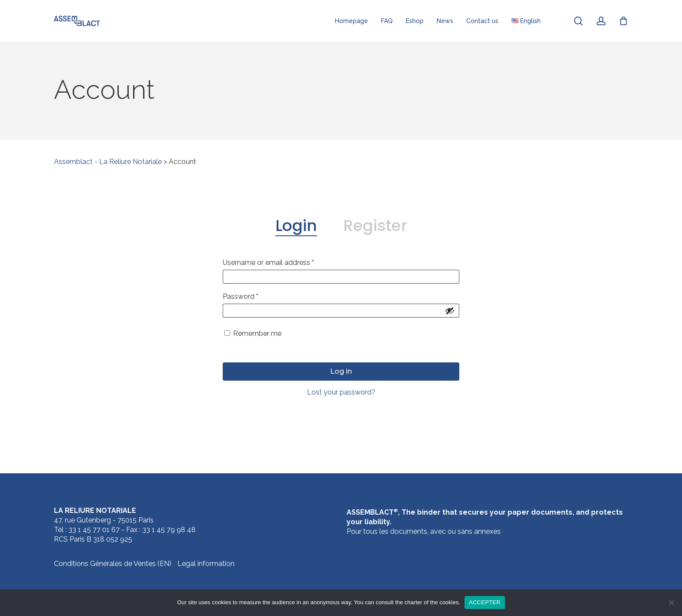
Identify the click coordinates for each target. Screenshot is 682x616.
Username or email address (268, 263)
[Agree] (671, 603)
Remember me (257, 333)
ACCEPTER (485, 602)
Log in (341, 371)
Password (241, 296)
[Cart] (623, 21)
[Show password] (450, 311)
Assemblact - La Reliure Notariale (108, 162)
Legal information (206, 564)
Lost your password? (341, 392)
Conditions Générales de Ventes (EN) (113, 564)
